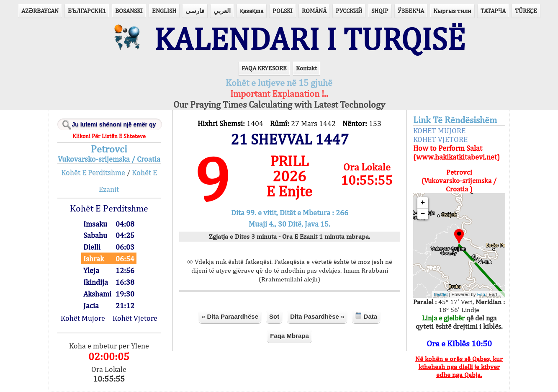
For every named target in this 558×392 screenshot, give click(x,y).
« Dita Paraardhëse (230, 316)
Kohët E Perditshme (93, 172)
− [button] (423, 214)
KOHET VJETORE (440, 139)
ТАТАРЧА (493, 11)
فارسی (195, 11)
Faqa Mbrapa (289, 336)
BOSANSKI (129, 11)
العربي (222, 11)
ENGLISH (164, 11)
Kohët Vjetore (135, 318)
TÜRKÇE (526, 11)
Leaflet (441, 294)
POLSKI (283, 11)
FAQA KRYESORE (264, 68)
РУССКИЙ (349, 11)
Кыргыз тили (452, 11)
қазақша (252, 11)
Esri (481, 294)
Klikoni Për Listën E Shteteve (109, 136)
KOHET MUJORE (439, 130)
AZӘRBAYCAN (40, 11)
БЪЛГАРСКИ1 (87, 11)
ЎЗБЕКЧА (411, 11)
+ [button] (423, 203)
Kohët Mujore (83, 318)
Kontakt (306, 68)
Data (366, 316)
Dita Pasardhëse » (317, 316)
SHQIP (380, 11)
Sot (274, 316)
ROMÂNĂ (314, 11)
